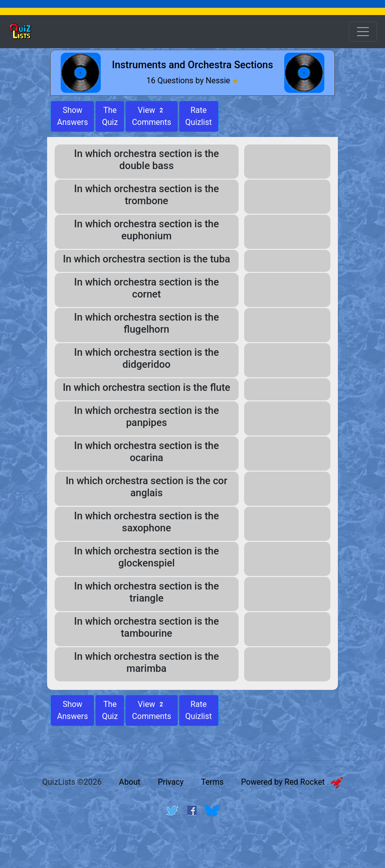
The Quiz (110, 116)
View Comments (151, 116)
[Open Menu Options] (363, 32)
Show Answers (73, 710)
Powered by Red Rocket (292, 782)
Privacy (171, 782)
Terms (212, 782)
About (130, 782)
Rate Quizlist (199, 116)
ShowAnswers (73, 116)
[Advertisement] (192, 849)
